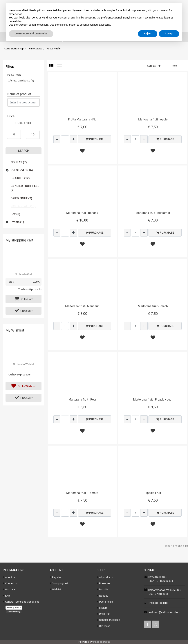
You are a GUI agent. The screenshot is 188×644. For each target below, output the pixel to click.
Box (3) (15, 214)
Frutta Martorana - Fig (82, 119)
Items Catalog (35, 49)
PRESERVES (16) (22, 170)
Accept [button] (169, 33)
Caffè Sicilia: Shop (14, 49)
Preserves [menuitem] (104, 583)
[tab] (53, 66)
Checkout (24, 310)
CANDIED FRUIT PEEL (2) (25, 188)
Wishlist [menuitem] (55, 589)
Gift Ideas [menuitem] (103, 626)
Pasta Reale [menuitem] (105, 602)
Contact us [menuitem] (10, 583)
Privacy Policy (14, 607)
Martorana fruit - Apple (153, 119)
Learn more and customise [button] (31, 33)
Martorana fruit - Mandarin (82, 306)
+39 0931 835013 (158, 603)
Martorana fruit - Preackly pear (153, 400)
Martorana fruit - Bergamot (153, 213)
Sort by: (152, 66)
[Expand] (7, 170)
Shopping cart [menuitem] (59, 583)
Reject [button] (148, 33)
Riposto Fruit (153, 493)
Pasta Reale (54, 49)
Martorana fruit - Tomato (82, 493)
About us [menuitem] (9, 577)
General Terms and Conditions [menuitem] (21, 602)
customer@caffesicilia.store (164, 612)
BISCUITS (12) (20, 178)
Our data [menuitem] (9, 589)
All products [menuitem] (105, 577)
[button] (23, 151)
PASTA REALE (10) (23, 206)
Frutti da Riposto (22, 81)
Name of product (19, 94)
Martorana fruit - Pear (82, 400)
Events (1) (17, 222)
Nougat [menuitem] (102, 596)
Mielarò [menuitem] (102, 608)
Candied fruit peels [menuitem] (109, 620)
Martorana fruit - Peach (153, 306)
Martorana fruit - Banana (82, 213)
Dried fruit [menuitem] (104, 614)
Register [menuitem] (56, 577)
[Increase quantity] (73, 139)
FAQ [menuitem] (6, 596)
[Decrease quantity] (57, 139)
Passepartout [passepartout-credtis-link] (102, 642)
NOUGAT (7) (19, 162)
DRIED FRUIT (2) (21, 198)
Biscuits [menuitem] (102, 589)
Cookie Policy (14, 612)
